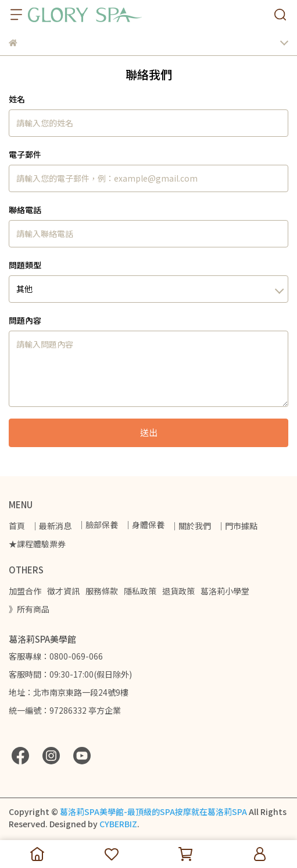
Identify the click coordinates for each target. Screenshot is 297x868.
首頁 (17, 526)
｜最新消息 (51, 526)
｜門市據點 (237, 526)
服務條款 (102, 591)
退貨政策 (178, 591)
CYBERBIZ (118, 824)
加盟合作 (25, 591)
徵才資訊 (63, 591)
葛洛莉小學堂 (225, 591)
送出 (149, 432)
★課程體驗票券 (37, 544)
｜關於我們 (191, 526)
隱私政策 (140, 591)
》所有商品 (29, 609)
